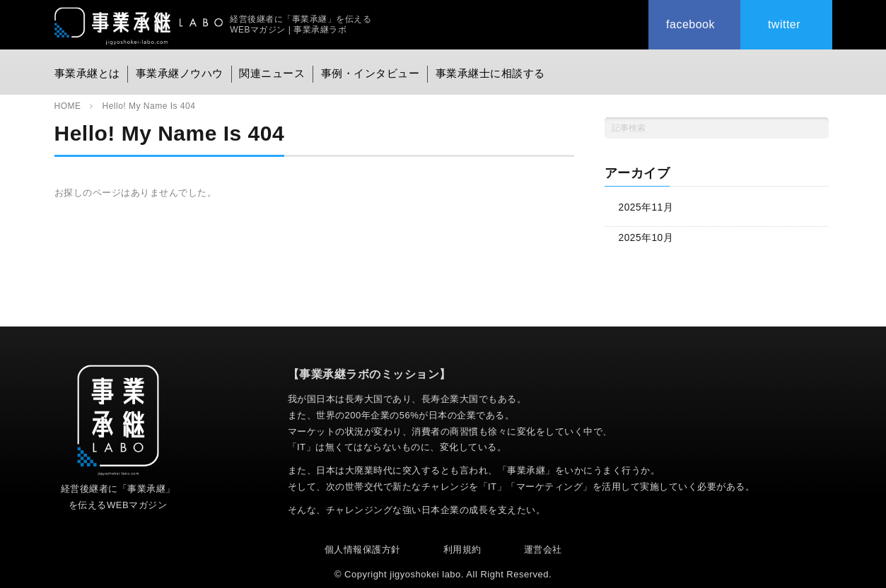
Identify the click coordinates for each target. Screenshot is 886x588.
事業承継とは (85, 71)
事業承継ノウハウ (179, 71)
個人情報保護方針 (363, 549)
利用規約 (462, 549)
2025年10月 (647, 237)
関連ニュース (273, 71)
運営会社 (543, 549)
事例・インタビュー (372, 71)
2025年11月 (647, 207)
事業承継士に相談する (490, 71)
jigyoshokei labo (425, 574)
